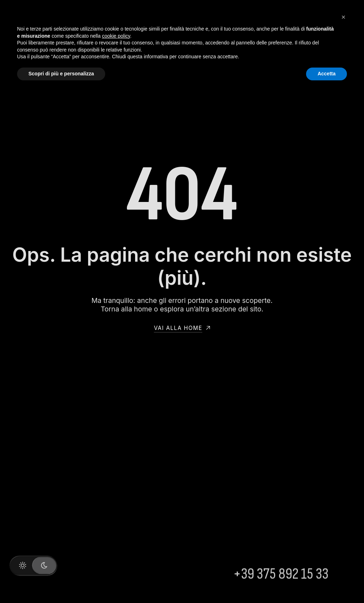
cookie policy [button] (116, 36)
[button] (343, 17)
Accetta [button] (326, 74)
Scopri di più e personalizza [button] (61, 74)
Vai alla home (182, 328)
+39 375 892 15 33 (281, 581)
